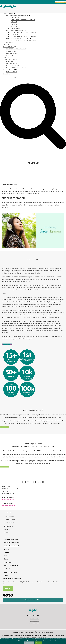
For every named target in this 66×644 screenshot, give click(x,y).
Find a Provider (12, 72)
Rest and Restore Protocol (11, 546)
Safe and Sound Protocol (11, 539)
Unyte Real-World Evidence (16, 49)
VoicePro (10, 43)
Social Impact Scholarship (11, 566)
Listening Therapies (9, 14)
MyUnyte (14, 26)
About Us (7, 556)
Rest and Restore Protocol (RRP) (18, 30)
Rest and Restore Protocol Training (24, 37)
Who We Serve (7, 45)
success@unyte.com (8, 506)
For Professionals (9, 516)
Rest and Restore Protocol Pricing (24, 32)
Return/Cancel (8, 562)
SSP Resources (12, 64)
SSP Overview (15, 18)
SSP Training (15, 28)
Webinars (10, 62)
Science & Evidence (9, 47)
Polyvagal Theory (13, 53)
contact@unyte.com (8, 500)
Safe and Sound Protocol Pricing (23, 20)
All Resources (12, 59)
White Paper (11, 55)
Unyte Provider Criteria (10, 572)
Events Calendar (12, 66)
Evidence (14, 22)
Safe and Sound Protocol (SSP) (17, 16)
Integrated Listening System (12, 543)
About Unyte (7, 74)
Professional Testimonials (16, 68)
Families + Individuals (9, 70)
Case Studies (11, 51)
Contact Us (7, 569)
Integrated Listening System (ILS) (18, 39)
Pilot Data (14, 34)
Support (6, 559)
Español (6, 533)
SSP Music (14, 24)
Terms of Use (35, 621)
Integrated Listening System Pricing (24, 41)
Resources (6, 57)
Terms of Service (35, 623)
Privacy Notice (35, 619)
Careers (6, 575)
